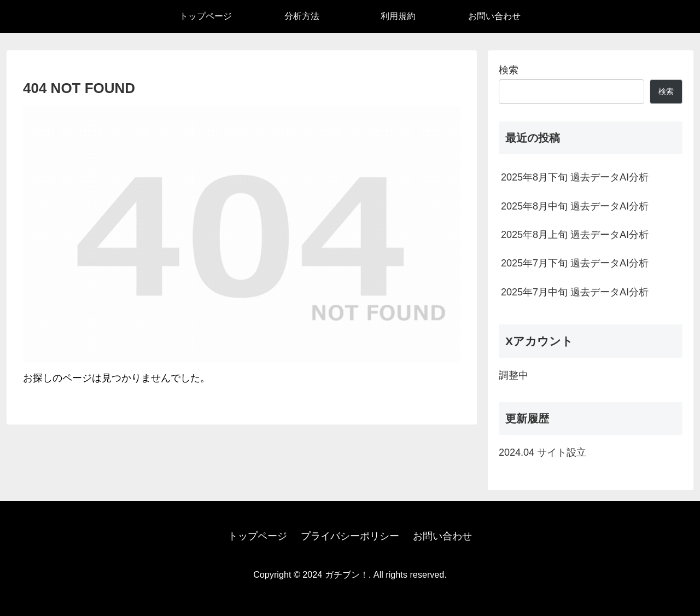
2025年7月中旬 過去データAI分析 (575, 292)
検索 (509, 70)
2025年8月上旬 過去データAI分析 (575, 235)
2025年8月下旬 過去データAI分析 (575, 177)
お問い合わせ (442, 536)
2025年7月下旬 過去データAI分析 (575, 263)
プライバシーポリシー (350, 536)
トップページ (258, 536)
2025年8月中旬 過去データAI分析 (575, 206)
